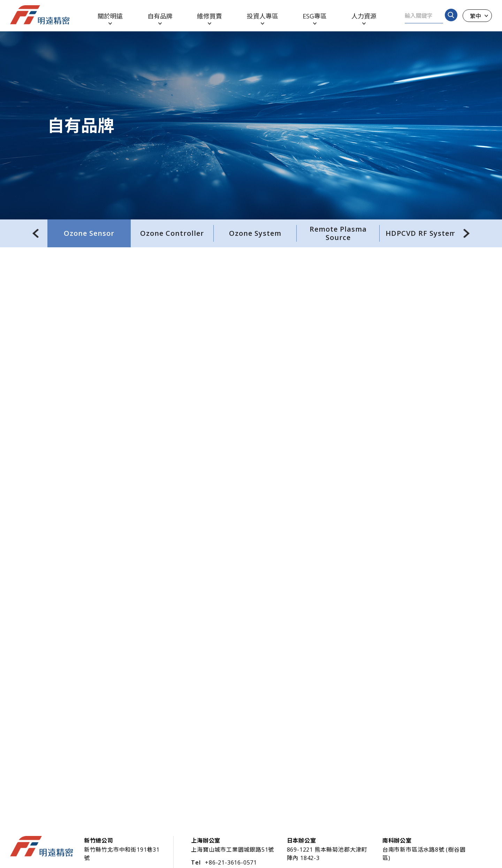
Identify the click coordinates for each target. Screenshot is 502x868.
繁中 (476, 16)
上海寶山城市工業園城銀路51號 (233, 850)
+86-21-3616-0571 (231, 862)
